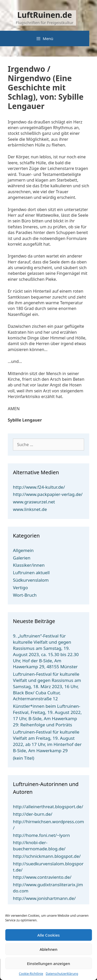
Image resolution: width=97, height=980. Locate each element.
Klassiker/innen (29, 565)
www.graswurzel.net (34, 502)
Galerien (22, 558)
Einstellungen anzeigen (48, 963)
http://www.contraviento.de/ (42, 877)
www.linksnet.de (30, 509)
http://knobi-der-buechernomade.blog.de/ (39, 846)
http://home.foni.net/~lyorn (41, 835)
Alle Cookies (48, 935)
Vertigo (20, 588)
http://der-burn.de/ (33, 814)
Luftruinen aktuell (31, 573)
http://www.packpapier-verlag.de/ (48, 494)
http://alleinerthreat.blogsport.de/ (48, 807)
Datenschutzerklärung (62, 974)
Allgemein (23, 550)
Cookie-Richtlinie (31, 974)
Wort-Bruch (25, 595)
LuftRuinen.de (45, 15)
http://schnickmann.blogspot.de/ (47, 856)
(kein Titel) (24, 758)
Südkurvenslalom (31, 580)
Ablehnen (48, 949)
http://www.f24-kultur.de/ (39, 487)
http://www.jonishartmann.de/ (44, 898)
